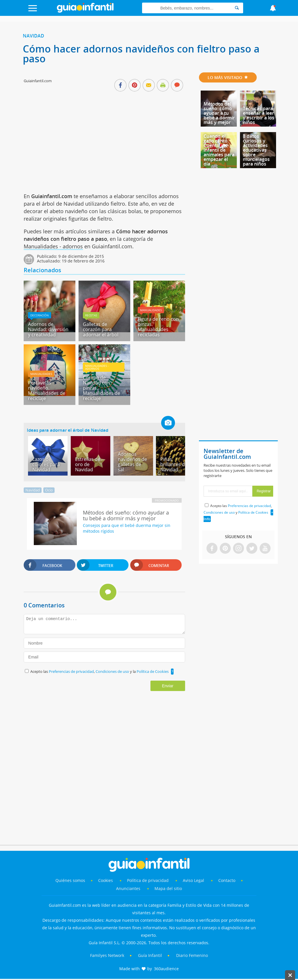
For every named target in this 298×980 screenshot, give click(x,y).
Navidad (33, 36)
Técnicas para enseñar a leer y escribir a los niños (259, 115)
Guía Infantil (150, 955)
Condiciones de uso (113, 671)
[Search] (237, 8)
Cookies (106, 880)
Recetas (91, 315)
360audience (166, 969)
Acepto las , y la (100, 671)
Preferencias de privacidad (71, 671)
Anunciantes (128, 888)
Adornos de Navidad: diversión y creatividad (48, 329)
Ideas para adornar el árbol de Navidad (68, 430)
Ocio (49, 490)
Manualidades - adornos (53, 246)
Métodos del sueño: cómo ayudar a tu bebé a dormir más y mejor (219, 113)
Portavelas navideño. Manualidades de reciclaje (47, 391)
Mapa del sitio (168, 888)
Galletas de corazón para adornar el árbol (101, 329)
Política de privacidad (148, 880)
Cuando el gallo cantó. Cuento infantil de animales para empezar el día (219, 150)
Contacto (227, 880)
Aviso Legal (193, 880)
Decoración (40, 315)
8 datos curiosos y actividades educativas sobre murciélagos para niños (256, 150)
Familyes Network (107, 955)
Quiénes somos (70, 880)
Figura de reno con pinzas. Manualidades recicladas (158, 327)
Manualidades (151, 310)
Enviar (168, 686)
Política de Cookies (153, 671)
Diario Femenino (192, 955)
